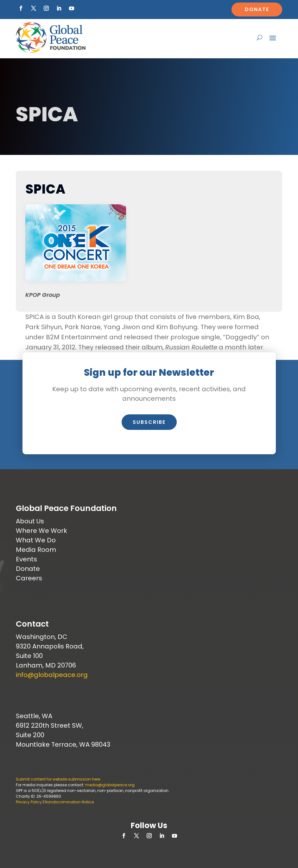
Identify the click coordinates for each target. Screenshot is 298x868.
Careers (29, 578)
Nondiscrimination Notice (69, 802)
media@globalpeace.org (110, 785)
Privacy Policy (29, 802)
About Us (30, 521)
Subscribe (149, 422)
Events (26, 559)
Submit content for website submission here (58, 779)
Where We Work (41, 531)
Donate (257, 9)
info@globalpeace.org (52, 675)
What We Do (36, 540)
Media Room (36, 550)
